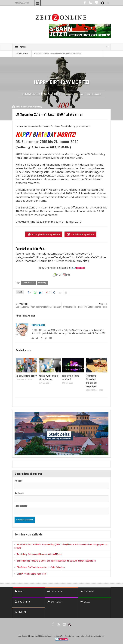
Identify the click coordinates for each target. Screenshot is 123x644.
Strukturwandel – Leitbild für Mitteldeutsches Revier (85, 305)
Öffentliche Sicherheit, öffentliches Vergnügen (91, 381)
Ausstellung (71, 94)
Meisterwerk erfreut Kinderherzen (49, 378)
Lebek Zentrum (29, 283)
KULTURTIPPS (29, 600)
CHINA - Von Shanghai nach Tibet (32, 574)
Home (18, 107)
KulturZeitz (27, 107)
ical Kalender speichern (80, 234)
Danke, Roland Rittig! (26, 376)
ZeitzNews (94, 590)
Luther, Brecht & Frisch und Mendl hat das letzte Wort (39, 305)
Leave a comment (94, 94)
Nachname (19, 493)
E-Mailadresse (21, 506)
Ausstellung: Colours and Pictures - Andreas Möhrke (39, 554)
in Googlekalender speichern (44, 234)
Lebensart (80, 94)
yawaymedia (79, 636)
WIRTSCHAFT (61, 600)
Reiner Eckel (38, 325)
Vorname (18, 480)
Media (94, 600)
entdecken (61, 590)
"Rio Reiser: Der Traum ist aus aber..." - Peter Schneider (41, 567)
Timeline (29, 611)
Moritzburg (42, 283)
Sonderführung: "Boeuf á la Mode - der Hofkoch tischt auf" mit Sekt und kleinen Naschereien (56, 561)
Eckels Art (60, 636)
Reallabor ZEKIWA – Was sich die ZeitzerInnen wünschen (58, 54)
